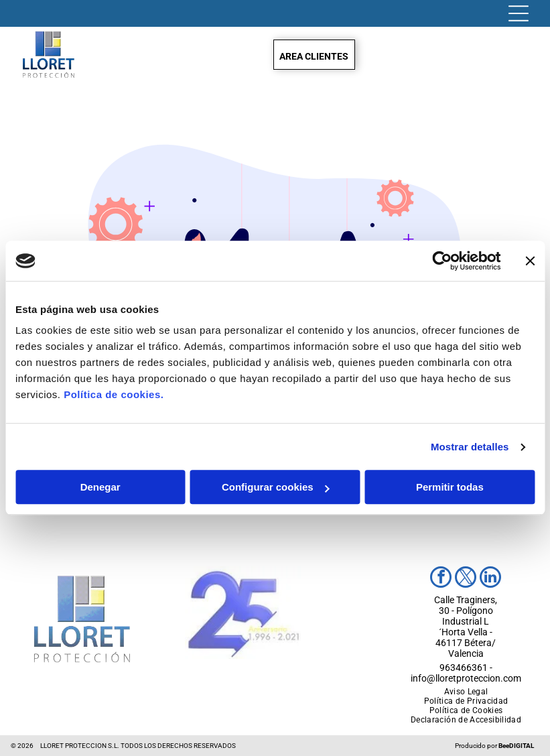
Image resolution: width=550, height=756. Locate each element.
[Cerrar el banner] (530, 261)
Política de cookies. (114, 395)
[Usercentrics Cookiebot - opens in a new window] (442, 261)
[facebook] (441, 579)
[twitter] (466, 579)
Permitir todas (450, 488)
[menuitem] (466, 692)
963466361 (464, 668)
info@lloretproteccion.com (466, 678)
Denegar (100, 488)
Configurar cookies (276, 488)
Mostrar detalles (470, 447)
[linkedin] (490, 579)
